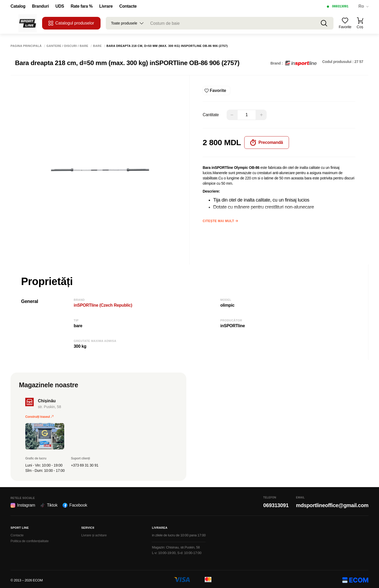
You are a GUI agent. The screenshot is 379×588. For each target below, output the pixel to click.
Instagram (23, 503)
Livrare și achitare (94, 533)
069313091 (340, 6)
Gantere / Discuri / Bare (68, 46)
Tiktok (49, 503)
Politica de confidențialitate (30, 539)
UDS (60, 6)
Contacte (128, 6)
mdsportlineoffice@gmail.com (332, 503)
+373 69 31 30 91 (85, 463)
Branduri (40, 6)
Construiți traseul (39, 415)
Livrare (106, 6)
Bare (98, 46)
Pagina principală (26, 46)
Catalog (18, 6)
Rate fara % (82, 6)
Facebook (75, 503)
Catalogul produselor (71, 23)
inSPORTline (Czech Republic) (103, 303)
